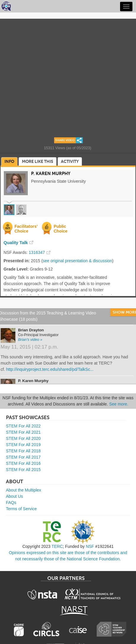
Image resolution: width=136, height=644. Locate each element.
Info (9, 162)
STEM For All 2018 (23, 451)
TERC (57, 546)
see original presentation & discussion (77, 261)
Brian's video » (30, 340)
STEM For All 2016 (23, 463)
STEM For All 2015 (23, 470)
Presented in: (17, 261)
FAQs (11, 503)
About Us (14, 496)
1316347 (37, 252)
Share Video (65, 140)
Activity (70, 162)
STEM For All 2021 (23, 432)
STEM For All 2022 (23, 426)
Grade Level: (16, 269)
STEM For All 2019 (23, 445)
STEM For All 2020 (23, 438)
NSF (90, 546)
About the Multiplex (24, 490)
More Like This (38, 162)
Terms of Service (21, 509)
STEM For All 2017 (23, 457)
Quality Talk (16, 243)
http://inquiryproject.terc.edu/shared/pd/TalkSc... (50, 369)
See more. (119, 404)
